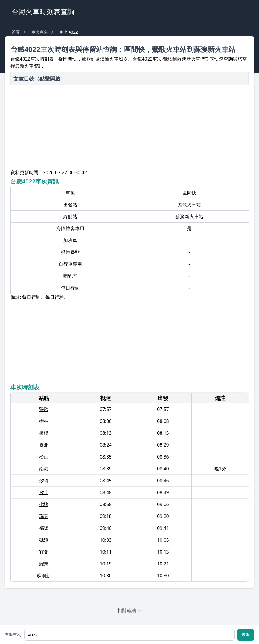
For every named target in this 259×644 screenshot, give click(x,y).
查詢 (246, 635)
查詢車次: (13, 635)
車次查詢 (39, 32)
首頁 (16, 32)
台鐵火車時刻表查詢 (43, 11)
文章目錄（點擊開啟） (39, 79)
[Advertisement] (129, 128)
